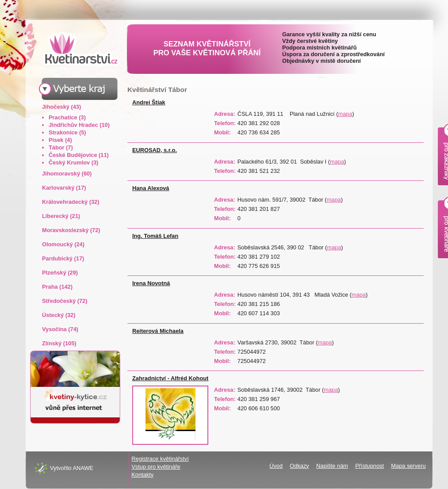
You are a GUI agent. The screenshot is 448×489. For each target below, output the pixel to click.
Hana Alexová (151, 188)
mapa (345, 114)
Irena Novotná (151, 283)
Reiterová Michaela (158, 331)
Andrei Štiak (149, 102)
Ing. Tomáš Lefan (155, 236)
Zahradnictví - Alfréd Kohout (170, 378)
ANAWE (83, 468)
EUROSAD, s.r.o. (155, 150)
